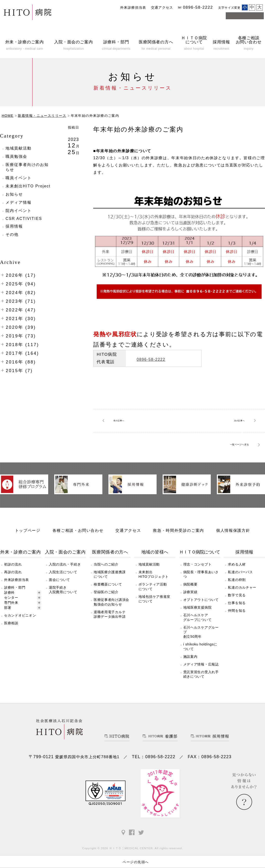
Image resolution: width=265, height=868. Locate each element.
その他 (12, 234)
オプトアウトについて (201, 618)
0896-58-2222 (165, 358)
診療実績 (190, 610)
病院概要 (190, 602)
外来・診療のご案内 (21, 570)
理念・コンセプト (198, 582)
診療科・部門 (15, 605)
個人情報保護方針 (233, 548)
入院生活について (63, 590)
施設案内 (190, 674)
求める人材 (237, 582)
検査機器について (108, 602)
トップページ (28, 548)
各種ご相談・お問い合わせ (78, 548)
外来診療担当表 (133, 8)
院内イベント (19, 211)
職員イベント (19, 178)
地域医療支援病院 (198, 625)
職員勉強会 (16, 156)
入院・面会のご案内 (65, 570)
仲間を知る (237, 628)
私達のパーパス (240, 590)
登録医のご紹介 (106, 610)
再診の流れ (13, 590)
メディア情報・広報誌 (201, 682)
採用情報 (14, 226)
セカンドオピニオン (20, 633)
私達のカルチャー (242, 605)
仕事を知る (237, 621)
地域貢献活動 (19, 148)
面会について (60, 598)
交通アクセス (162, 8)
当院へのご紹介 (106, 582)
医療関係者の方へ (110, 570)
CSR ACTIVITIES (24, 219)
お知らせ (14, 194)
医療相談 (11, 641)
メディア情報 (19, 202)
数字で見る (237, 613)
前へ (124, 420)
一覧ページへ (227, 445)
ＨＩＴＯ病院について (200, 570)
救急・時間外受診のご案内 (179, 548)
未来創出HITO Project (28, 186)
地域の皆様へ (155, 570)
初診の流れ (13, 582)
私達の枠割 (237, 598)
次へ (234, 420)
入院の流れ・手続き (65, 582)
